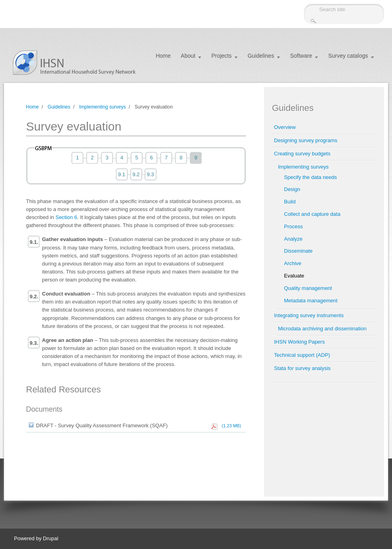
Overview (285, 127)
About (188, 56)
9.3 (150, 174)
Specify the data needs (310, 177)
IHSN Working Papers (299, 342)
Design (292, 189)
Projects (221, 56)
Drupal (50, 538)
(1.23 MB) (230, 426)
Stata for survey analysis (302, 368)
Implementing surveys (103, 107)
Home (163, 56)
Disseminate (298, 251)
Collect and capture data (312, 214)
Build (290, 202)
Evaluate (294, 276)
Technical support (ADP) (302, 355)
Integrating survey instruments (309, 315)
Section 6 (66, 217)
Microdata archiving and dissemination (322, 329)
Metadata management (311, 301)
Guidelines (261, 56)
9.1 (122, 174)
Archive (293, 263)
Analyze (293, 239)
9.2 (136, 174)
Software (301, 56)
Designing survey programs (306, 140)
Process (293, 226)
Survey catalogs (348, 56)
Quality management (308, 288)
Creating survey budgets (302, 154)
